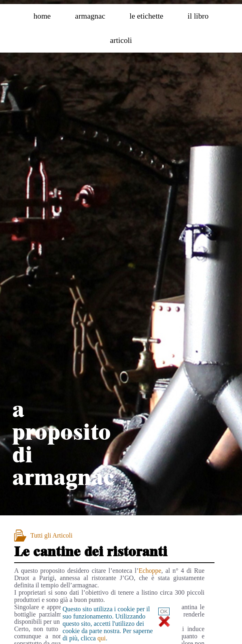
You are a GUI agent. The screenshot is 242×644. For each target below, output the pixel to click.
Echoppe (150, 571)
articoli (121, 40)
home (42, 16)
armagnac (90, 16)
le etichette (146, 16)
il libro (198, 16)
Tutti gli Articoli (51, 535)
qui (102, 638)
